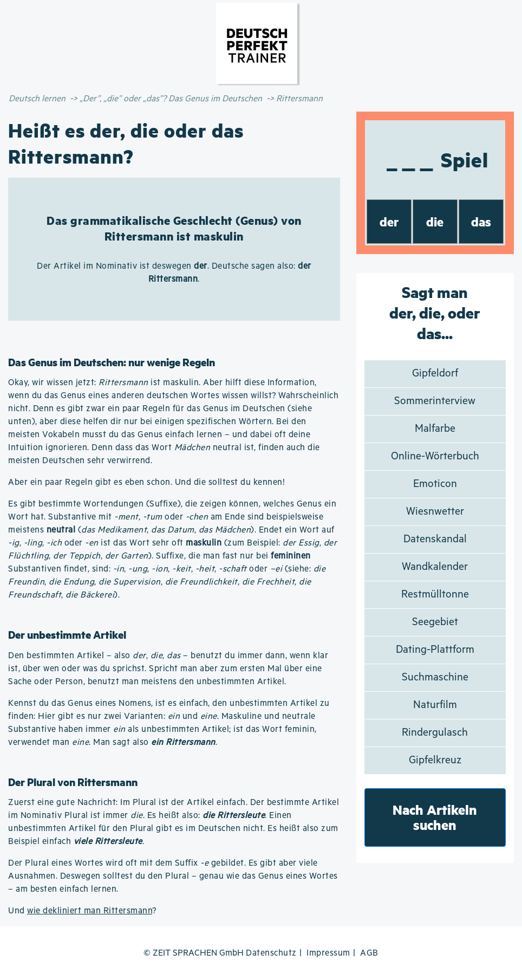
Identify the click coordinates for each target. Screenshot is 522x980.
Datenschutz (271, 953)
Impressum (328, 953)
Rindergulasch (435, 733)
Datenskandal (435, 539)
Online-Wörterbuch (435, 456)
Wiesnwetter (435, 512)
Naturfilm (435, 705)
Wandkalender (435, 567)
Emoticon (435, 484)
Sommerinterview (435, 401)
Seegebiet (435, 622)
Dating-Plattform (435, 650)
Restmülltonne (435, 595)
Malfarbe (435, 429)
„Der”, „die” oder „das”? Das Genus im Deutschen (171, 99)
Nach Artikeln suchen (435, 817)
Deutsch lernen (37, 99)
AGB (369, 953)
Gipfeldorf (435, 374)
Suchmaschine (435, 677)
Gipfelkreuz (435, 760)
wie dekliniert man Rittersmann (90, 911)
